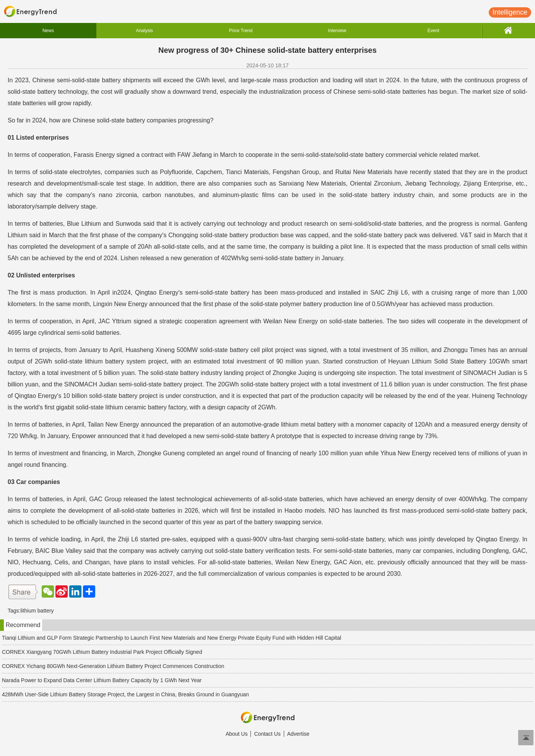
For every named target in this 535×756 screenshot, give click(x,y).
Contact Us (267, 734)
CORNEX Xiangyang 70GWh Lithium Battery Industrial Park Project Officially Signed (102, 652)
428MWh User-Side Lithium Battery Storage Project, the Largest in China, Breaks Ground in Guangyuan (125, 694)
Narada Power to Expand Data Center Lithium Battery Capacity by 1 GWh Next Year (102, 680)
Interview (337, 31)
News (48, 31)
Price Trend (241, 31)
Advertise (298, 734)
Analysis (144, 31)
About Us (237, 734)
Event (433, 31)
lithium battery (37, 611)
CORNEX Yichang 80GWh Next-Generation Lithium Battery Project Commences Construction (113, 666)
